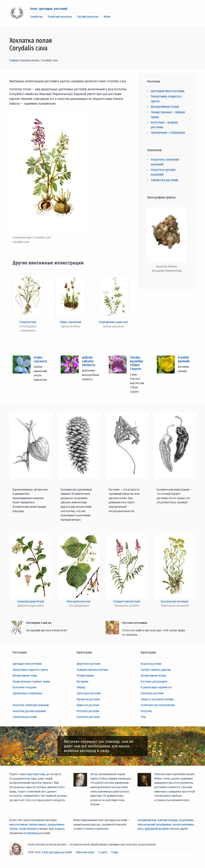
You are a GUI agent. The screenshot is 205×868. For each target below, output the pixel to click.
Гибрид (81, 687)
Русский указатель (88, 17)
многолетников (19, 825)
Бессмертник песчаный (175, 601)
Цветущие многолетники (168, 91)
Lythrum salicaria (88, 359)
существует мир (36, 774)
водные (32, 687)
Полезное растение (152, 693)
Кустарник (82, 682)
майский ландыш (168, 820)
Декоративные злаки (165, 107)
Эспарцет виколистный (127, 601)
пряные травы (42, 682)
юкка (140, 829)
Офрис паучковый (70, 322)
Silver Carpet (135, 367)
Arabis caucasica (40, 359)
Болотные (158, 122)
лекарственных (28, 829)
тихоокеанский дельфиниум (154, 825)
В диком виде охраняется (156, 687)
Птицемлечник (28, 322)
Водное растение (151, 664)
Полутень (146, 711)
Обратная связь (85, 852)
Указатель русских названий (29, 711)
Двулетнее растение (89, 664)
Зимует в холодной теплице (157, 699)
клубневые (178, 133)
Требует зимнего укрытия (156, 670)
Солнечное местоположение (158, 705)
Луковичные (159, 133)
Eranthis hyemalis (184, 359)
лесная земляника (183, 825)
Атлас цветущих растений (49, 9)
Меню (107, 17)
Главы (115, 852)
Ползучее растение (88, 711)
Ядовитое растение (88, 699)
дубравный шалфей (156, 829)
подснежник (186, 820)
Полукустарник (85, 676)
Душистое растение (88, 705)
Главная (14, 60)
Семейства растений (164, 180)
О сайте (103, 852)
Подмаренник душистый (113, 322)
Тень (143, 717)
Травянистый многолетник (92, 670)
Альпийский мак (147, 820)
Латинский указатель (60, 17)
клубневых (32, 833)
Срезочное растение (89, 693)
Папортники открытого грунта (30, 670)
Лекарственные (161, 112)
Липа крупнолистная (78, 601)
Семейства (36, 17)
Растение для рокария (154, 682)
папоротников (38, 825)
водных (60, 829)
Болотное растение (88, 717)
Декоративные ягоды (153, 676)
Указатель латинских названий (31, 705)
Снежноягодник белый (31, 601)
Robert (89, 365)
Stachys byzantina (137, 359)
